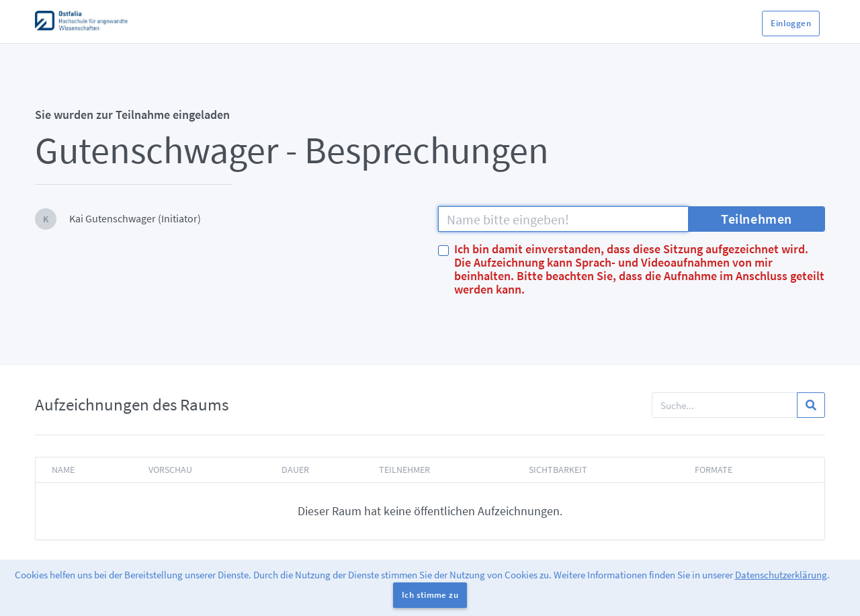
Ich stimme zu (430, 595)
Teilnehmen (757, 219)
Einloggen (791, 23)
